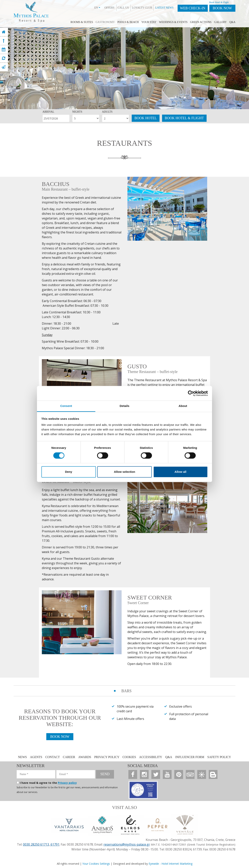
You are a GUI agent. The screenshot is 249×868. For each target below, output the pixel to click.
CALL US (123, 8)
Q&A (232, 22)
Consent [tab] (66, 406)
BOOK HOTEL (146, 118)
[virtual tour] (4, 58)
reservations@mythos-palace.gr (127, 844)
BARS (126, 691)
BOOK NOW (222, 8)
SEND (105, 774)
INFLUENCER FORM (190, 757)
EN (97, 8)
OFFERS (109, 8)
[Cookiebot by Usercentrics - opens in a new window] (191, 393)
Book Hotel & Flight (219, 2)
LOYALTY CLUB (142, 8)
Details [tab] (124, 406)
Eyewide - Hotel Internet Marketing (171, 864)
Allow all (180, 472)
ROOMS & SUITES (82, 22)
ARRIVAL (48, 112)
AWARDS (85, 757)
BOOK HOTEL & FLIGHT (184, 118)
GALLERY (221, 22)
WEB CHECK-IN (193, 8)
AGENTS (36, 757)
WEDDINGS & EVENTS (173, 22)
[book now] (4, 49)
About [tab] (183, 406)
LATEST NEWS (164, 8)
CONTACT (53, 757)
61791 (55, 844)
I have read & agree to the (48, 783)
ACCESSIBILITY (151, 757)
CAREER (69, 757)
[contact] (4, 67)
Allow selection (124, 472)
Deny (69, 472)
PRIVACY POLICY (107, 757)
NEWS (22, 757)
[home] (4, 32)
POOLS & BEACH (128, 22)
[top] (4, 41)
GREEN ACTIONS (201, 22)
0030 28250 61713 (36, 844)
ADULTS (107, 112)
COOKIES (129, 757)
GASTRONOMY (105, 22)
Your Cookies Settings (96, 864)
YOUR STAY (149, 22)
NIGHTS (77, 112)
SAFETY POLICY (219, 757)
